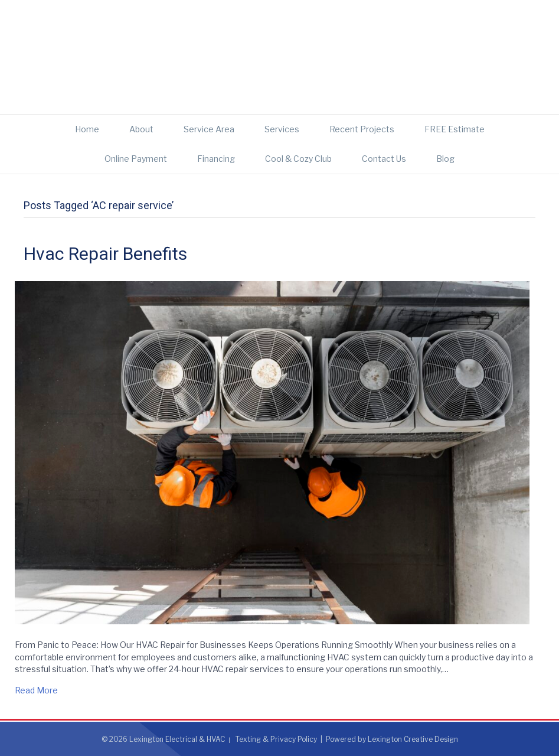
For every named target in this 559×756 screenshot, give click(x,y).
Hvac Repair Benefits (105, 254)
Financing (216, 159)
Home (87, 129)
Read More (36, 690)
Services (282, 129)
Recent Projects (362, 129)
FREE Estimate (455, 129)
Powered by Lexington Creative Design (392, 739)
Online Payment (136, 159)
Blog (445, 159)
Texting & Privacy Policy (276, 739)
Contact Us (384, 159)
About (141, 129)
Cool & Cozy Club (298, 159)
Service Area (209, 129)
